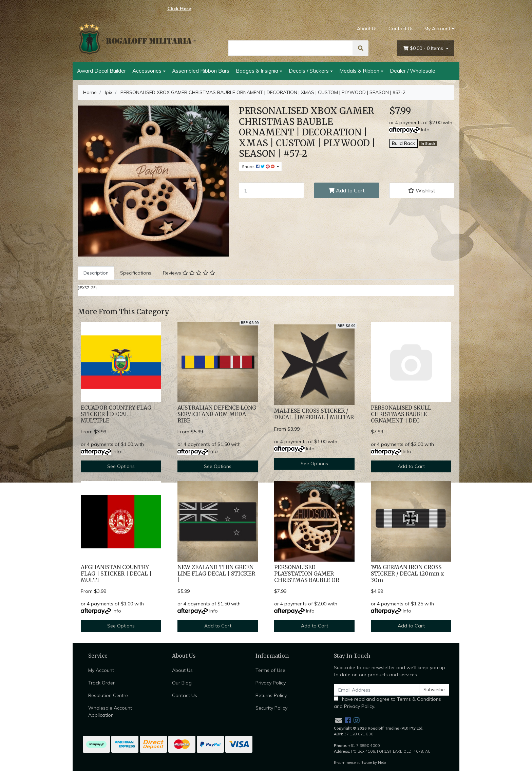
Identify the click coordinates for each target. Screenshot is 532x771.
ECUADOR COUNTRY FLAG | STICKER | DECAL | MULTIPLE (118, 414)
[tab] (96, 273)
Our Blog (182, 683)
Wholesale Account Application (110, 711)
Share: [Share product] (259, 166)
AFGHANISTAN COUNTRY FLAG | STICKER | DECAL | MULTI (116, 574)
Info (425, 130)
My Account (101, 670)
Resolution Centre (108, 695)
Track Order (101, 683)
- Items (424, 48)
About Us (367, 29)
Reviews (189, 273)
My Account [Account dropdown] (437, 29)
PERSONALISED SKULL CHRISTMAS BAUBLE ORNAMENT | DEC (401, 414)
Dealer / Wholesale (413, 71)
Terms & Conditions (419, 699)
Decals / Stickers (309, 71)
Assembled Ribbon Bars (201, 71)
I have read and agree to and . (387, 703)
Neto (382, 763)
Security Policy (271, 708)
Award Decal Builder (101, 71)
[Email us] (339, 720)
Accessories (147, 71)
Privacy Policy (271, 683)
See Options (121, 466)
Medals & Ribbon (359, 71)
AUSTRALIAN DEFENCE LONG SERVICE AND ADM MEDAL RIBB (217, 414)
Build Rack (403, 143)
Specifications (136, 273)
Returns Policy (271, 695)
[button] (422, 190)
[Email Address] (377, 690)
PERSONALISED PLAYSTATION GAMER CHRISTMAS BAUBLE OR (307, 574)
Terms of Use (270, 670)
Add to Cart (347, 190)
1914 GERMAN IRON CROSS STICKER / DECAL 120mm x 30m (407, 574)
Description (96, 273)
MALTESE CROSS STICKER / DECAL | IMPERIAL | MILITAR (314, 414)
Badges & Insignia (257, 71)
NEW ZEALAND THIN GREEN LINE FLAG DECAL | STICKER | (216, 574)
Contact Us (401, 29)
